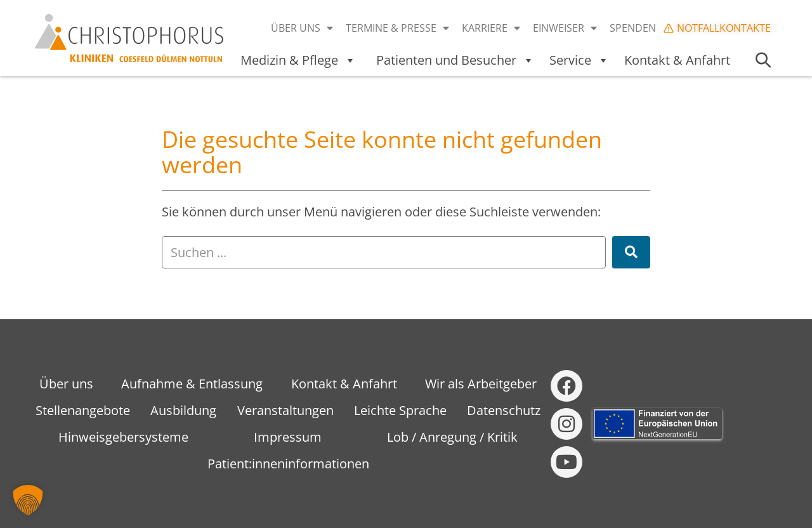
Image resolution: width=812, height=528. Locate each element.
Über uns (302, 28)
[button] (28, 500)
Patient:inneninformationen (288, 464)
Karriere (491, 28)
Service (579, 60)
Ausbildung (183, 410)
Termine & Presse (397, 28)
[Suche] (631, 252)
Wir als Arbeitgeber (481, 384)
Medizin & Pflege (298, 60)
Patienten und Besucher (455, 60)
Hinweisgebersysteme (123, 437)
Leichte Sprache (400, 410)
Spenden (633, 28)
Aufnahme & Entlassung (192, 384)
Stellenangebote (83, 410)
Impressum (288, 437)
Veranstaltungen (285, 410)
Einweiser (565, 28)
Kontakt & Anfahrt (677, 60)
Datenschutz (504, 410)
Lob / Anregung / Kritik (452, 437)
